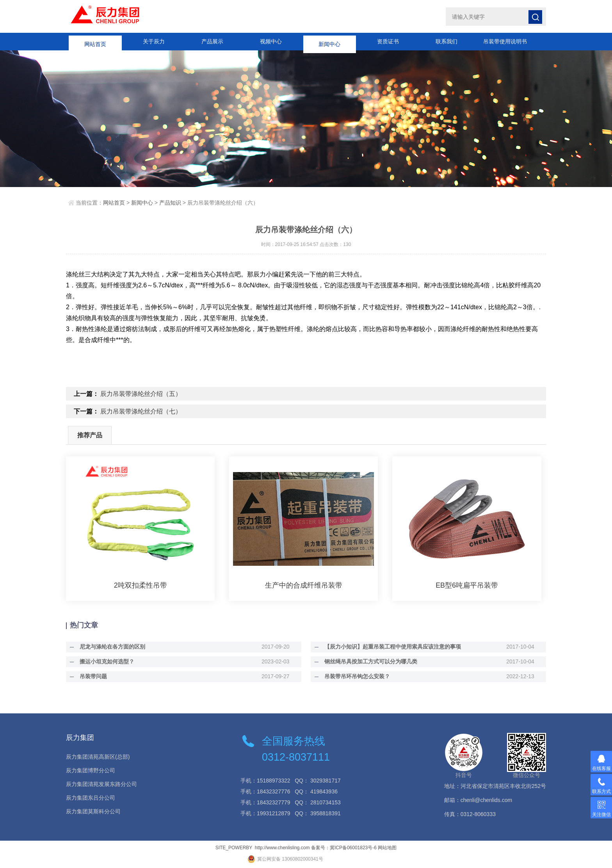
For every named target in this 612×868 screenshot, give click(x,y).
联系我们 (447, 41)
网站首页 (95, 41)
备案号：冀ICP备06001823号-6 (344, 848)
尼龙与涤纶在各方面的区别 (110, 647)
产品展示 (212, 41)
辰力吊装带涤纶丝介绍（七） (141, 411)
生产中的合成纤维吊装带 (304, 585)
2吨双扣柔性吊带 (141, 585)
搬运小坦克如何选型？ (105, 661)
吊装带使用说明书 (505, 41)
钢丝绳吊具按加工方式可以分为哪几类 (369, 661)
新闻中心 (329, 41)
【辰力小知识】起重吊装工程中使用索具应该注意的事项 (391, 647)
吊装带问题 (91, 676)
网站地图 (387, 848)
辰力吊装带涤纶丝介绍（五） (141, 394)
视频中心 (271, 41)
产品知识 (170, 203)
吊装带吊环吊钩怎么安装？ (355, 676)
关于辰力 (154, 41)
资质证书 (388, 41)
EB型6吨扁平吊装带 (467, 585)
